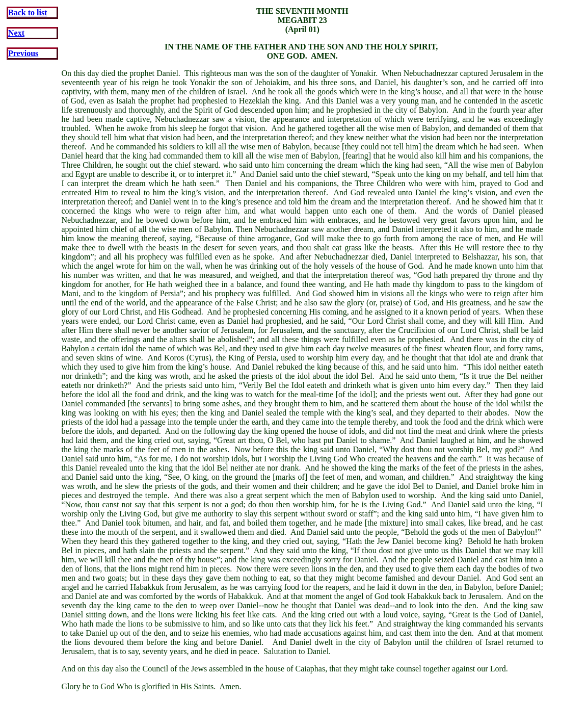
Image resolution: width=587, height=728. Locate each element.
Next (16, 33)
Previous (23, 53)
